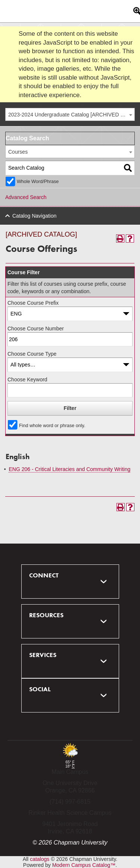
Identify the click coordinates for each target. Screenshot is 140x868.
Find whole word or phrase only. (52, 426)
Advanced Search (26, 197)
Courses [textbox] (18, 152)
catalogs (40, 859)
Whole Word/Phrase (38, 182)
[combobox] (70, 114)
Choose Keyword (27, 379)
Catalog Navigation (34, 216)
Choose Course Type (32, 354)
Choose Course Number (36, 329)
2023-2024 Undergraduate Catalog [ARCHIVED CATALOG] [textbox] (71, 115)
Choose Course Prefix (33, 303)
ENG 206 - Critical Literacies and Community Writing (69, 469)
